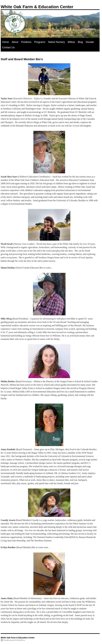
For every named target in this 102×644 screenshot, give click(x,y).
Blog (80, 42)
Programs (40, 42)
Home (5, 42)
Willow (71, 42)
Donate (90, 42)
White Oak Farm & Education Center (37, 7)
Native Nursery (56, 42)
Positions (26, 42)
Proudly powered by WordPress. (14, 640)
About (15, 42)
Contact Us (8, 47)
